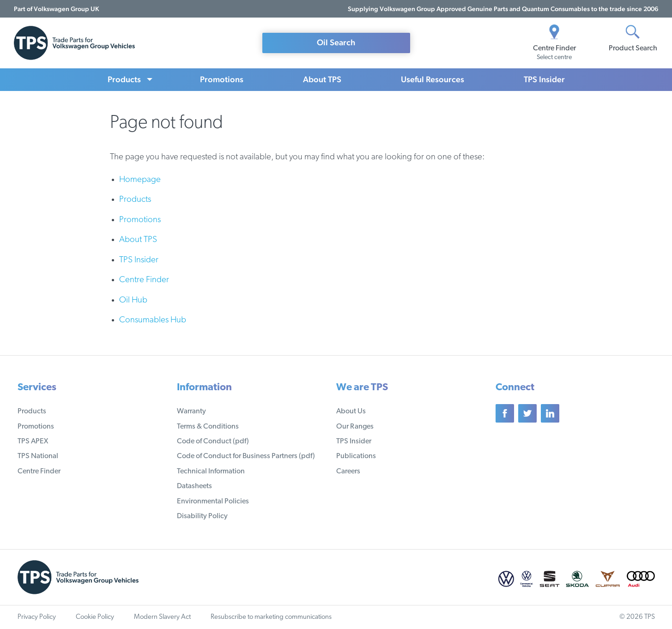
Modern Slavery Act (162, 617)
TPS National (38, 456)
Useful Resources (433, 79)
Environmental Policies (213, 502)
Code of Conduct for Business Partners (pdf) (246, 456)
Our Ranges (355, 427)
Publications (356, 456)
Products (124, 79)
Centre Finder (144, 280)
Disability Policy (202, 516)
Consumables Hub (153, 320)
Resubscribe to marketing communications (271, 617)
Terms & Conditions (208, 427)
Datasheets (194, 486)
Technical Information (211, 472)
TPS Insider (544, 79)
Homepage (140, 180)
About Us (351, 411)
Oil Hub (133, 300)
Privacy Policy (37, 617)
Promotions (222, 79)
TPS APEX (33, 442)
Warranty (191, 411)
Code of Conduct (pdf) (213, 442)
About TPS (322, 79)
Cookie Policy (95, 617)
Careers (348, 472)
